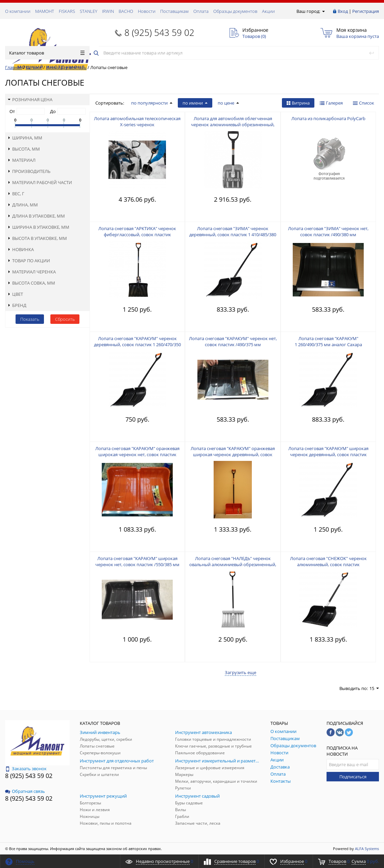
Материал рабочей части (40, 182)
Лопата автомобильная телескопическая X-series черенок (137, 121)
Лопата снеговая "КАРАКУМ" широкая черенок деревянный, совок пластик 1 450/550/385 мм (328, 454)
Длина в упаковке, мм (36, 216)
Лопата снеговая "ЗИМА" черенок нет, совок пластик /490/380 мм (328, 231)
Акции (268, 11)
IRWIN (108, 11)
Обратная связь (25, 791)
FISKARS (67, 11)
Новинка (21, 249)
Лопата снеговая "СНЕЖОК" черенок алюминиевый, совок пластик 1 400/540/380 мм (328, 564)
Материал (22, 160)
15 (374, 688)
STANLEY (89, 11)
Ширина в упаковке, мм (39, 227)
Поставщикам (174, 11)
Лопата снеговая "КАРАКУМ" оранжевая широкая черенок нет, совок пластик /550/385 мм (137, 454)
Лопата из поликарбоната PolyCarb (328, 118)
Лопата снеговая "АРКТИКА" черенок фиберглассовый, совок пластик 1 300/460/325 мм (137, 235)
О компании (18, 11)
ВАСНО (126, 11)
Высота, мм (24, 149)
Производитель (29, 171)
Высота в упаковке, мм (37, 238)
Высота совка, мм (31, 283)
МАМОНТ (45, 11)
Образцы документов (235, 11)
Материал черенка (32, 272)
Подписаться (353, 777)
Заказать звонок (26, 769)
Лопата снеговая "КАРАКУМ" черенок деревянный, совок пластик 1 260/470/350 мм (137, 344)
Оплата (201, 11)
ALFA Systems (367, 849)
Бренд (17, 305)
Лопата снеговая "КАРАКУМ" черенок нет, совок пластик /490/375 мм (233, 341)
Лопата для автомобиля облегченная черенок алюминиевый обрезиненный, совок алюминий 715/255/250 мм (233, 125)
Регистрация (366, 11)
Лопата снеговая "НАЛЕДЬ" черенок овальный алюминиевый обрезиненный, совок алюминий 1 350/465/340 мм (233, 564)
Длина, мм (23, 205)
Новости (147, 11)
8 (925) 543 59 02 (159, 32)
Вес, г (16, 194)
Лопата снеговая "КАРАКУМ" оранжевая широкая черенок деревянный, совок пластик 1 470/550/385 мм (233, 454)
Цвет (15, 294)
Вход (343, 11)
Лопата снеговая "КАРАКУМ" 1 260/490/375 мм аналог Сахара (328, 341)
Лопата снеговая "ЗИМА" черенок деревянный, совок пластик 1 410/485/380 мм (233, 235)
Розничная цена (30, 99)
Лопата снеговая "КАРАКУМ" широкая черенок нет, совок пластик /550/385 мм (137, 561)
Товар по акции (29, 261)
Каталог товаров (47, 53)
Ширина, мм (25, 138)
